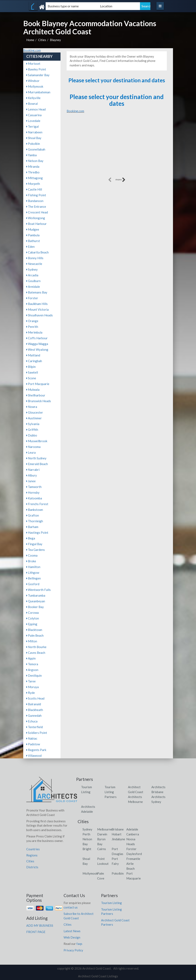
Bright (87, 849)
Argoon (32, 670)
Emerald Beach (37, 464)
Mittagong (35, 178)
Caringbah (34, 361)
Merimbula (34, 332)
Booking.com (32, 50)
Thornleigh (35, 521)
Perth (86, 834)
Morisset (33, 64)
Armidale (33, 287)
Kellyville (33, 98)
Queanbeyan (36, 601)
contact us (71, 907)
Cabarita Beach (37, 252)
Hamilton (33, 567)
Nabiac (32, 738)
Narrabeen (34, 132)
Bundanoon (35, 201)
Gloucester (35, 412)
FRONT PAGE (36, 932)
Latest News (72, 931)
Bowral (32, 104)
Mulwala (33, 390)
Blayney (55, 40)
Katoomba (34, 498)
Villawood (34, 756)
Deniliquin (34, 675)
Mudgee (33, 229)
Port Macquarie (38, 384)
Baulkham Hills (37, 304)
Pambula (33, 235)
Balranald (34, 704)
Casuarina (34, 115)
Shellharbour (36, 395)
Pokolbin (33, 144)
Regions (32, 855)
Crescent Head (37, 212)
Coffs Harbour (37, 338)
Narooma (33, 447)
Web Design (72, 937)
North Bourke (36, 647)
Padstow (33, 744)
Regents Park (36, 750)
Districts (32, 867)
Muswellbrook (37, 441)
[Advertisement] (117, 148)
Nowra (32, 407)
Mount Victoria (37, 309)
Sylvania (33, 424)
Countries (33, 849)
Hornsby (33, 492)
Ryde (31, 693)
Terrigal (32, 126)
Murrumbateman (38, 92)
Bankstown (35, 510)
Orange (32, 321)
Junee (31, 481)
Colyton (33, 618)
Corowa (32, 613)
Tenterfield (35, 727)
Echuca (32, 721)
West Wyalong (37, 349)
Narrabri (33, 470)
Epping (32, 624)
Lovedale (33, 121)
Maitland (33, 355)
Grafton (33, 515)
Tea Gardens (36, 550)
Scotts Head (35, 698)
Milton (32, 641)
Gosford (33, 584)
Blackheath (35, 710)
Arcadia (32, 275)
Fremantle (133, 859)
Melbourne (105, 829)
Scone (31, 378)
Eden (30, 247)
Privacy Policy (73, 950)
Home (30, 40)
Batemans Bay (37, 292)
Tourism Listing (111, 903)
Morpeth (33, 184)
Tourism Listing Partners (111, 792)
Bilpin (31, 367)
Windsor (33, 81)
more (121, 180)
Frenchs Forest (37, 504)
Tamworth (34, 487)
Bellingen (34, 578)
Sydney (32, 269)
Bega (31, 538)
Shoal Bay (34, 138)
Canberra (133, 834)
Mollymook (35, 86)
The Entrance (36, 206)
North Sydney (36, 458)
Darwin (102, 834)
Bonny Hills (35, 258)
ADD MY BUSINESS (40, 925)
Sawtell (32, 372)
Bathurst (33, 241)
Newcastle (34, 264)
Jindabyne (118, 839)
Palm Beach (35, 635)
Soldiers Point (37, 733)
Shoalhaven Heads (40, 315)
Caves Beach (36, 653)
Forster (32, 298)
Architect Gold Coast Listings (98, 976)
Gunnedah (34, 715)
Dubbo (32, 435)
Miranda (33, 166)
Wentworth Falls (39, 590)
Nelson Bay (35, 161)
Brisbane (118, 829)
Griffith (32, 430)
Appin (31, 658)
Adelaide (132, 829)
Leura (31, 452)
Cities (42, 40)
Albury (32, 475)
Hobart (117, 834)
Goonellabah (36, 149)
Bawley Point (36, 69)
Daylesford (134, 854)
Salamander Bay (38, 75)
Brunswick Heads (39, 401)
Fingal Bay (34, 544)
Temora (32, 664)
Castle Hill (34, 189)
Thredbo (33, 172)
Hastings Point (37, 532)
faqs (79, 944)
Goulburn (33, 281)
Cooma (32, 555)
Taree (31, 681)
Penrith (32, 327)
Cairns (102, 849)
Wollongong (36, 218)
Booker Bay (35, 607)
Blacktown (34, 630)
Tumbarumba (36, 595)
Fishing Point (36, 195)
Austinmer (34, 418)
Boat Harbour (36, 224)
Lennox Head (36, 109)
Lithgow (33, 573)
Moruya (32, 687)
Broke (31, 561)
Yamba (31, 155)
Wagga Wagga (37, 344)
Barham (32, 527)
